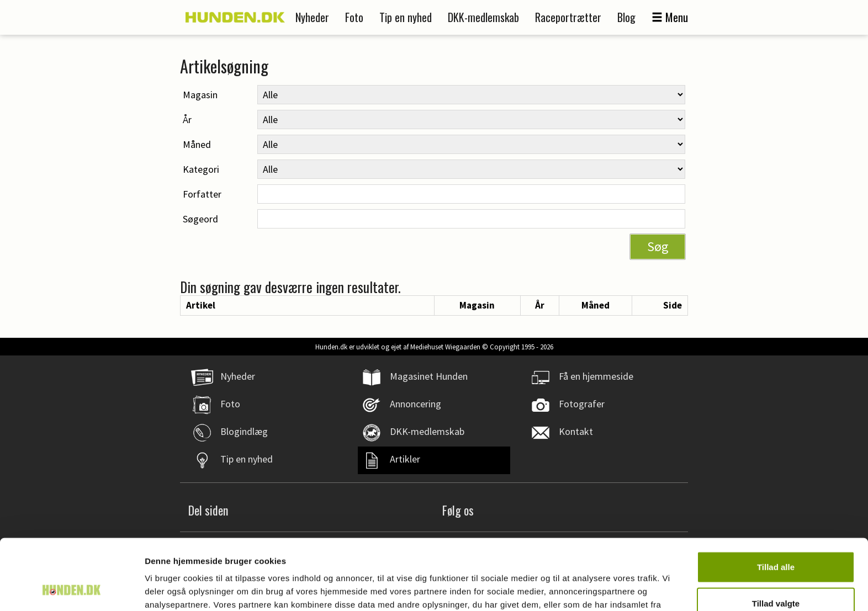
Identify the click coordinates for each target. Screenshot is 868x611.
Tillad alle (776, 503)
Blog (626, 17)
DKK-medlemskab (483, 17)
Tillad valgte (776, 539)
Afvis (776, 575)
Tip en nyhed (406, 17)
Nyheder (312, 17)
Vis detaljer (574, 589)
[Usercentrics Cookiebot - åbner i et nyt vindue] (72, 589)
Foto (354, 17)
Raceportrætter (568, 17)
